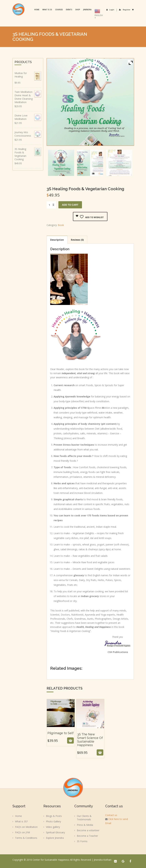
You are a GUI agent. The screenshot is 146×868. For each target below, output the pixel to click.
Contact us (111, 815)
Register (125, 10)
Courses (59, 10)
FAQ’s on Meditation (26, 827)
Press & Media (85, 825)
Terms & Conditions (26, 838)
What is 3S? (21, 821)
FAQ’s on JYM (22, 832)
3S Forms (82, 841)
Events (69, 10)
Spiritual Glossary (55, 832)
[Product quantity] (51, 205)
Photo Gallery (53, 821)
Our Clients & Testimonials (84, 818)
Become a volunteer (88, 830)
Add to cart (70, 205)
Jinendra (88, 10)
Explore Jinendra (55, 838)
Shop (78, 10)
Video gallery (53, 827)
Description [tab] (57, 240)
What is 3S (48, 10)
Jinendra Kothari (103, 860)
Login (111, 10)
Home (37, 10)
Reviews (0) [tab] (77, 240)
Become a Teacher (87, 836)
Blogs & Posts (54, 816)
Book (61, 225)
